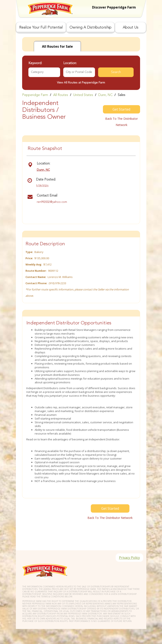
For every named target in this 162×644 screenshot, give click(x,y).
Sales (121, 95)
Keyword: (35, 63)
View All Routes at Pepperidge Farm (81, 83)
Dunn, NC (105, 95)
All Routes (61, 95)
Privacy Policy (129, 558)
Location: (70, 63)
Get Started (121, 109)
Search (116, 72)
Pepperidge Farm (35, 95)
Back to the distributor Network (121, 122)
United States (83, 95)
